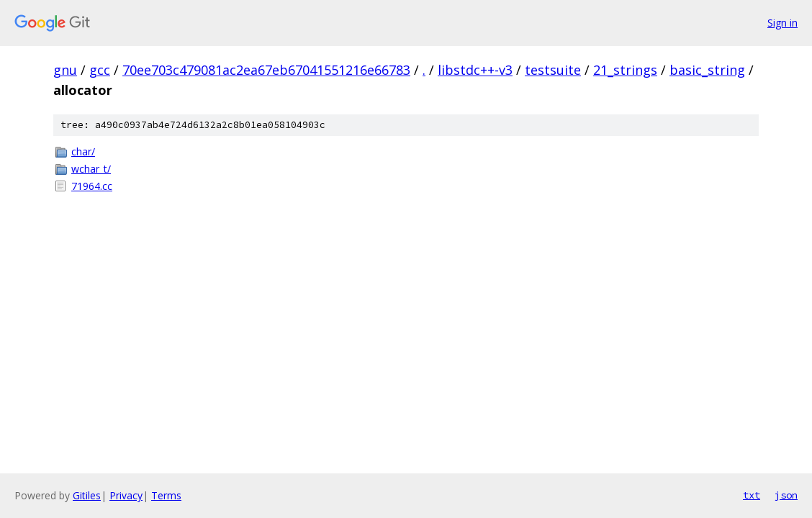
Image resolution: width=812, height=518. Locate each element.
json (786, 495)
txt (752, 495)
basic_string (707, 70)
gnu (65, 70)
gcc (100, 70)
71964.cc (92, 186)
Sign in (782, 23)
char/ (83, 151)
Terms (166, 495)
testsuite (553, 70)
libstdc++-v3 (475, 70)
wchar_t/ (91, 169)
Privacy (126, 495)
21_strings (625, 70)
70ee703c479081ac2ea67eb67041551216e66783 (266, 70)
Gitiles (87, 495)
